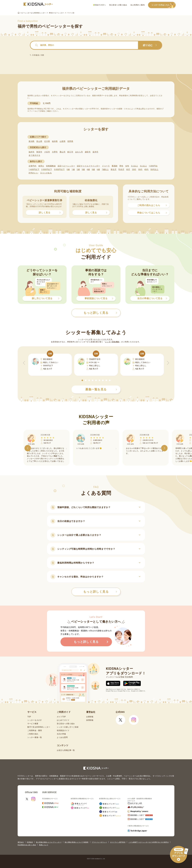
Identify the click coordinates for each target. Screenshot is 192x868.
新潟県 (32, 141)
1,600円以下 (34, 169)
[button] (82, 380)
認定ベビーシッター (66, 166)
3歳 (83, 169)
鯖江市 (70, 152)
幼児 (128, 169)
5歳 (93, 169)
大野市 (55, 152)
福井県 (55, 141)
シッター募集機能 (112, 342)
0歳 (68, 169)
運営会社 (21, 842)
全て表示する (34, 155)
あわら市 (79, 152)
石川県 (47, 141)
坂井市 (95, 152)
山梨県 (63, 141)
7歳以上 (105, 169)
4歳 (88, 169)
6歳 (98, 169)
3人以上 (143, 166)
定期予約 (33, 166)
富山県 (39, 141)
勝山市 (63, 152)
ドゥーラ (106, 166)
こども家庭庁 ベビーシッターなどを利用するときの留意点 (149, 842)
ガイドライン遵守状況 (118, 842)
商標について (44, 845)
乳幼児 (121, 169)
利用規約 (30, 842)
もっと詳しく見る (100, 592)
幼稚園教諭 (51, 166)
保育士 (41, 166)
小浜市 (47, 152)
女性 (127, 166)
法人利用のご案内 (138, 5)
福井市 (32, 152)
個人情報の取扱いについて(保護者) (77, 842)
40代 (146, 169)
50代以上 (154, 169)
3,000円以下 (59, 169)
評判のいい (33, 173)
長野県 (70, 141)
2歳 (78, 169)
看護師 (115, 166)
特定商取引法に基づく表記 (27, 845)
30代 (140, 169)
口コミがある (46, 173)
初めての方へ (99, 5)
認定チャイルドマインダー (88, 166)
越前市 (88, 152)
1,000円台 (153, 166)
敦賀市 (39, 152)
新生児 (114, 169)
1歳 (73, 169)
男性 (121, 166)
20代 (134, 169)
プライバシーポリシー (99, 842)
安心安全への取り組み (118, 5)
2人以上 (135, 166)
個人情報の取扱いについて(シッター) (49, 842)
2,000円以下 (47, 169)
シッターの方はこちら (164, 5)
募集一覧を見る (101, 389)
